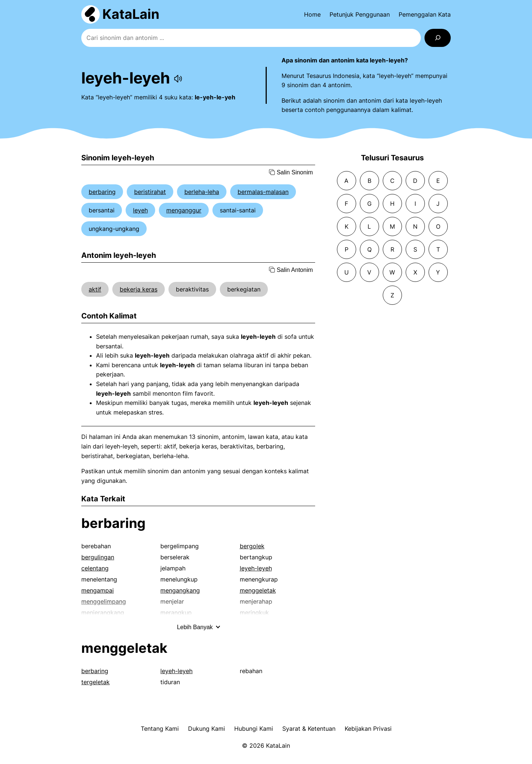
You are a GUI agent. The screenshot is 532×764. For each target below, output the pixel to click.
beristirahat (150, 192)
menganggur (184, 210)
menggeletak (258, 590)
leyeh (140, 210)
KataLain (131, 14)
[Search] (438, 38)
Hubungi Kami (254, 729)
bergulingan (98, 557)
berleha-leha (202, 192)
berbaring (102, 192)
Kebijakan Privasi (368, 729)
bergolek (252, 546)
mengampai (98, 590)
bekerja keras (139, 289)
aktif (95, 289)
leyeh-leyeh (256, 568)
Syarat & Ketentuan (309, 729)
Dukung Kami (207, 729)
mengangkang (180, 590)
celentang (95, 568)
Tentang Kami (160, 729)
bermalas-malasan (263, 192)
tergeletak (96, 682)
